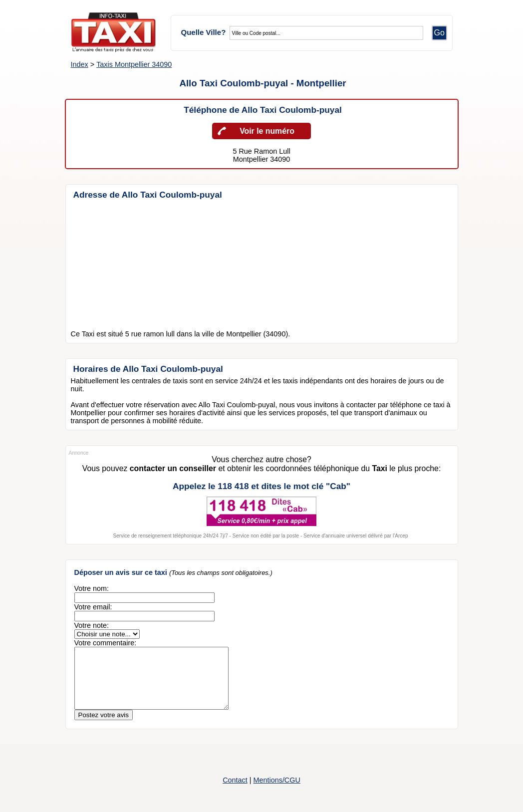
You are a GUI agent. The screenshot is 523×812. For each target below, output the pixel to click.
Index (80, 64)
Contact (235, 792)
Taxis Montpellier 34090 (134, 64)
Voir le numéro (267, 131)
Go (439, 33)
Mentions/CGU (276, 792)
